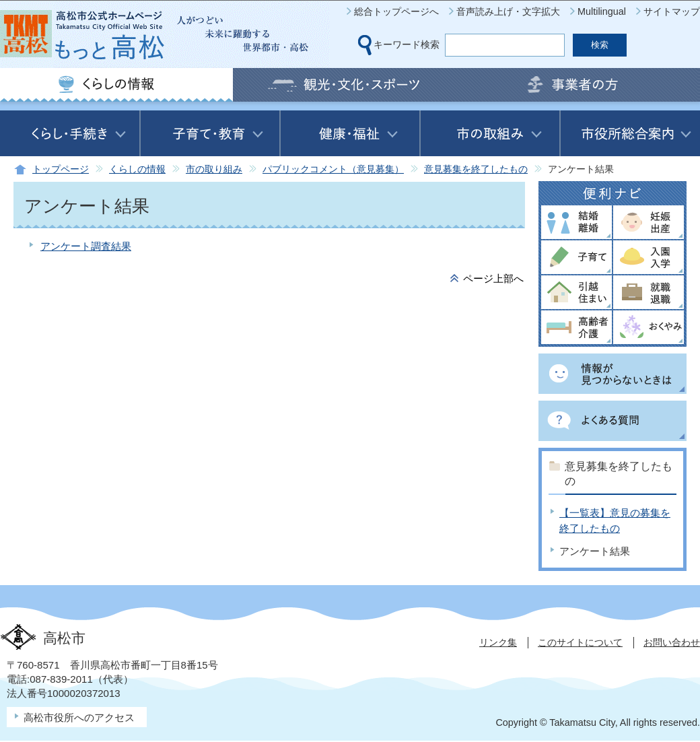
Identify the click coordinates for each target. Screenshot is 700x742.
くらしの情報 (137, 169)
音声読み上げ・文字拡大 (508, 11)
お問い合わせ (672, 642)
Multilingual (602, 11)
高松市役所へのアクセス (79, 717)
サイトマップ (672, 11)
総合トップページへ (396, 11)
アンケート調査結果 (86, 246)
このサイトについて (580, 642)
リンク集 (498, 642)
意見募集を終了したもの (476, 169)
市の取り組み (214, 169)
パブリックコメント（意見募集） (333, 169)
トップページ (61, 169)
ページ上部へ (493, 278)
